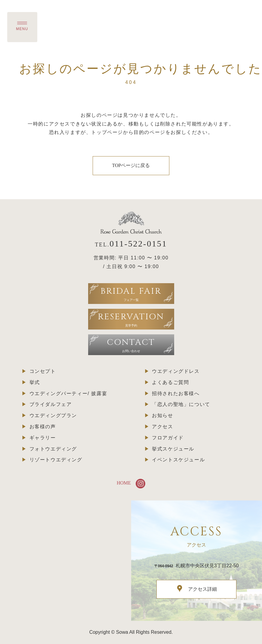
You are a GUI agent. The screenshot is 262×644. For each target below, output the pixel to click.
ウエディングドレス (176, 371)
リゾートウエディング (56, 460)
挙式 (35, 382)
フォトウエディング (53, 449)
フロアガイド (168, 438)
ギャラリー (43, 438)
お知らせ (162, 415)
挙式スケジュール (173, 449)
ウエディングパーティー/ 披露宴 (68, 393)
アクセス (162, 427)
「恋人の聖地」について (181, 404)
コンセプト (43, 371)
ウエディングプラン (53, 415)
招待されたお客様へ (176, 393)
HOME (124, 483)
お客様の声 (43, 427)
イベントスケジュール (178, 460)
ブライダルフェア (51, 404)
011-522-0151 (138, 244)
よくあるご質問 (170, 382)
